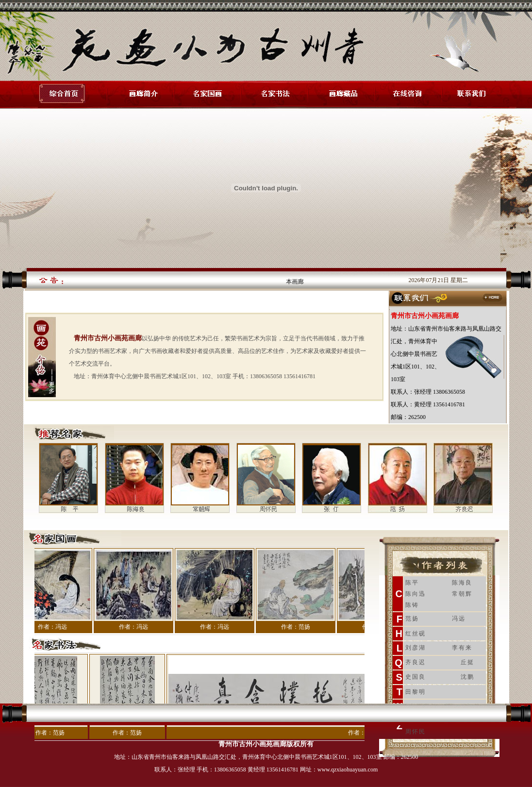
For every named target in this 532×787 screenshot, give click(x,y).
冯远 (459, 619)
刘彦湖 (416, 648)
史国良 (416, 677)
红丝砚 (416, 634)
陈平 (412, 583)
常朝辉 (462, 594)
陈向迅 (416, 594)
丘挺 (467, 662)
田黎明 (416, 692)
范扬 (412, 619)
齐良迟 (416, 662)
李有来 (462, 648)
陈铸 (412, 605)
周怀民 (416, 732)
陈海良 (462, 583)
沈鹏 (467, 677)
